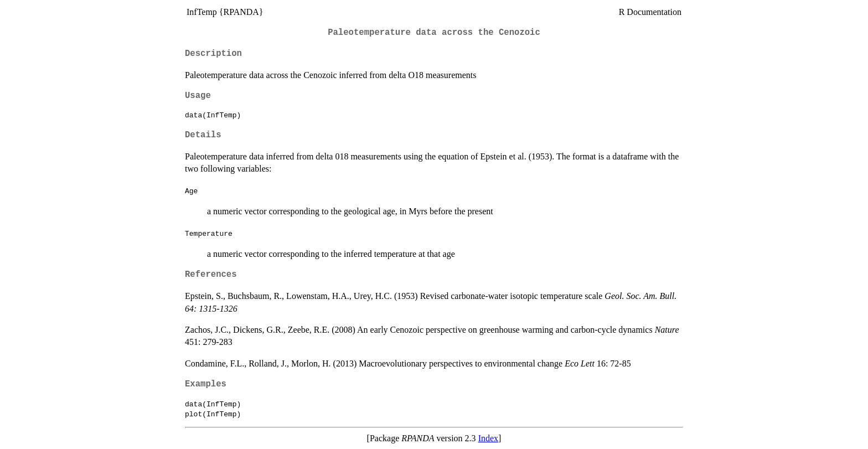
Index (488, 438)
